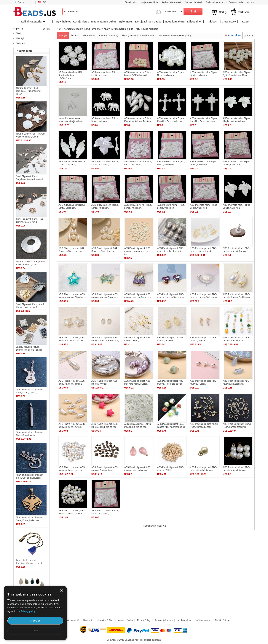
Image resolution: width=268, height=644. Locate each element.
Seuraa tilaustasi (193, 2)
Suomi (19, 2)
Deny (35, 631)
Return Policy (144, 620)
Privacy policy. (28, 611)
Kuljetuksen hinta (149, 2)
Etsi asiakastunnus (215, 2)
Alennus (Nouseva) (109, 35)
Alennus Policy (126, 620)
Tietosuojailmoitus (164, 620)
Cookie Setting (222, 620)
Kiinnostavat (89, 35)
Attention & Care (106, 620)
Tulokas (75, 35)
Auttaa (250, 2)
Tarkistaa (244, 12)
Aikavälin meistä (71, 620)
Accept (35, 621)
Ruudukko (233, 35)
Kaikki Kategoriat (33, 22)
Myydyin (63, 35)
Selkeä (46, 29)
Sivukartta (88, 620)
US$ (42, 2)
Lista (249, 35)
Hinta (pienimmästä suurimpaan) (138, 35)
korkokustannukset (172, 2)
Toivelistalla (131, 2)
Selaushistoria (236, 2)
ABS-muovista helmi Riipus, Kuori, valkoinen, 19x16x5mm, (72, 75)
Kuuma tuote (25, 51)
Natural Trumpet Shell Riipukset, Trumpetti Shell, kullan (29, 91)
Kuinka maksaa (184, 620)
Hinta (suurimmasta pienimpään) (175, 35)
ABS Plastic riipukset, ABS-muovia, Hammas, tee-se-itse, (138, 251)
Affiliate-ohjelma (204, 620)
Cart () (223, 12)
